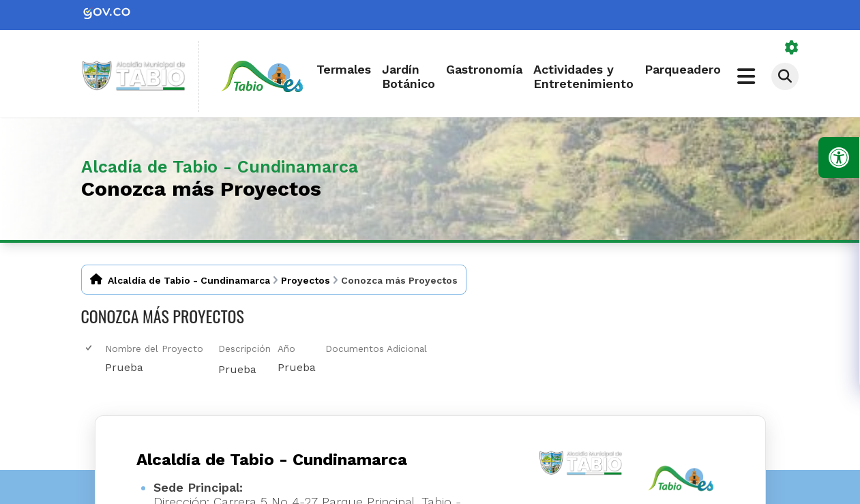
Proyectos (306, 280)
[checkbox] (90, 348)
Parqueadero (683, 69)
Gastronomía (484, 69)
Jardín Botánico (409, 76)
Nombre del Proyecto (154, 349)
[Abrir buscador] (785, 76)
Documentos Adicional (376, 349)
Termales (344, 69)
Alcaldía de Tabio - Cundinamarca (189, 280)
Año (286, 349)
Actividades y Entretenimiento (583, 76)
